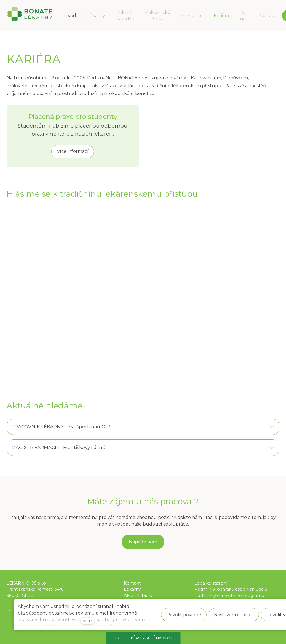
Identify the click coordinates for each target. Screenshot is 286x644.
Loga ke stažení (211, 583)
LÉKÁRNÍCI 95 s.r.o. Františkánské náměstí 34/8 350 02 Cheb (35, 589)
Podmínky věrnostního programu (229, 595)
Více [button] (229, 16)
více (88, 621)
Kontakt (132, 583)
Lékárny (132, 589)
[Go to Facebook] (10, 609)
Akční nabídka (139, 595)
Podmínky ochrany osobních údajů (231, 589)
